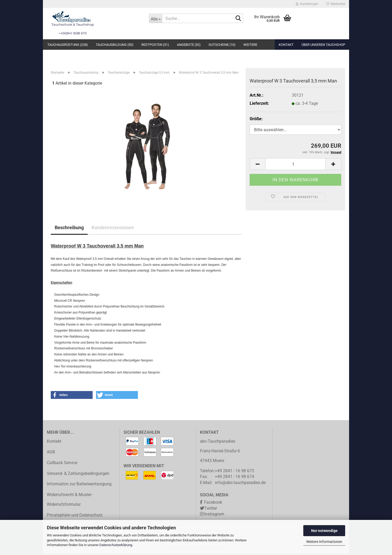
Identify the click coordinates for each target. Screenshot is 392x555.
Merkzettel (336, 4)
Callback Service (62, 464)
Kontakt (286, 45)
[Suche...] (155, 18)
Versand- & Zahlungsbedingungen (78, 474)
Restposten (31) (155, 45)
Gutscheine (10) (222, 45)
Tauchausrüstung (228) (68, 45)
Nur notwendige (324, 531)
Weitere (250, 45)
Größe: (256, 120)
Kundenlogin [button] (307, 4)
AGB (51, 453)
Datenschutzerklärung (116, 545)
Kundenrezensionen (113, 229)
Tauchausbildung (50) (115, 45)
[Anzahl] (295, 165)
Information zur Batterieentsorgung (79, 485)
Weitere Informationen (324, 542)
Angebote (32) (189, 45)
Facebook (213, 503)
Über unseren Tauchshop (323, 45)
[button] (257, 165)
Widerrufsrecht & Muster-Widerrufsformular (70, 501)
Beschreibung (69, 229)
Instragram (214, 515)
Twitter (211, 509)
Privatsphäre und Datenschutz (75, 516)
